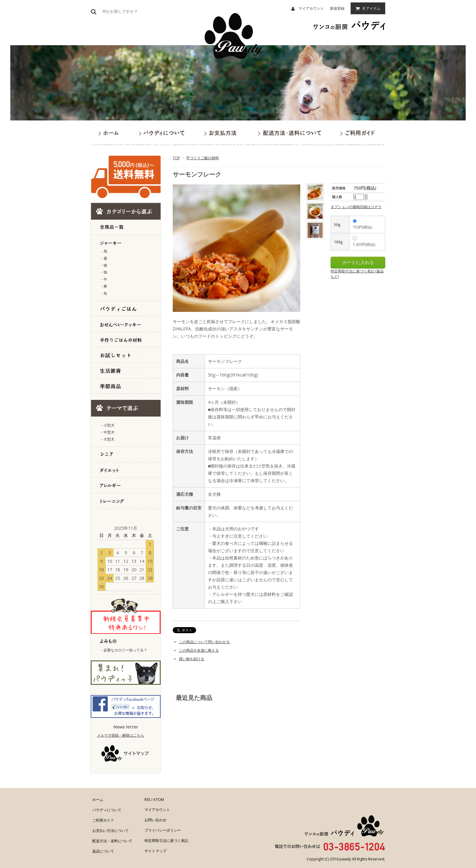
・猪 (104, 265)
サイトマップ (155, 851)
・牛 (104, 279)
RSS (147, 800)
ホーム (98, 800)
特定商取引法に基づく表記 (166, 841)
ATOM (159, 800)
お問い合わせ (155, 820)
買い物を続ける (192, 659)
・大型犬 (107, 439)
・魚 (104, 293)
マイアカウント (308, 8)
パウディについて (107, 810)
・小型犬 (107, 425)
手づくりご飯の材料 (202, 158)
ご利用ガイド (103, 820)
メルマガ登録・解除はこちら (121, 735)
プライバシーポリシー (163, 830)
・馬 (104, 251)
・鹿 (104, 258)
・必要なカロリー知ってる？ (124, 650)
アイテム (368, 8)
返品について (103, 851)
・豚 (104, 286)
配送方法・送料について (112, 841)
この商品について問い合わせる (204, 642)
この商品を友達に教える (199, 650)
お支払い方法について (110, 831)
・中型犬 (107, 432)
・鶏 (104, 272)
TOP (176, 158)
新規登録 (337, 8)
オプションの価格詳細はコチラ (356, 207)
